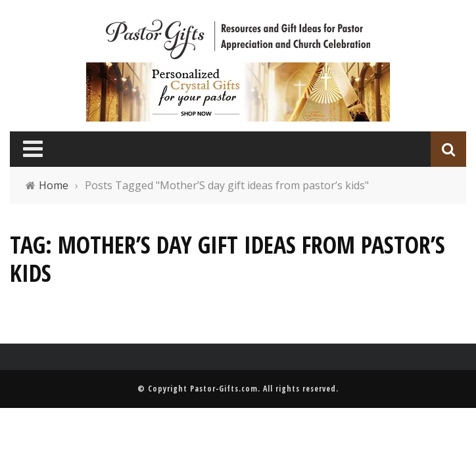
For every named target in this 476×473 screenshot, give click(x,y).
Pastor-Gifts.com (224, 389)
